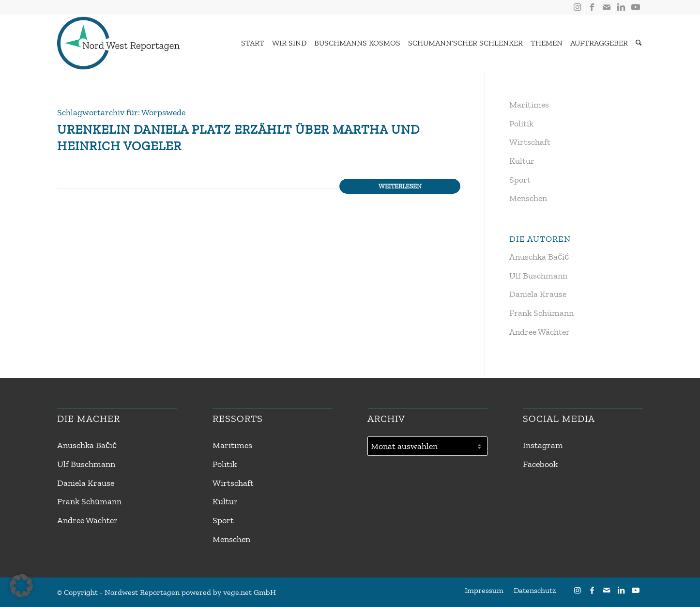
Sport (520, 180)
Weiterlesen (400, 186)
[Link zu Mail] (606, 7)
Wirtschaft (530, 142)
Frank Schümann (541, 313)
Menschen (528, 198)
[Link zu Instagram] (577, 7)
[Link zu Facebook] (592, 7)
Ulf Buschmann (538, 276)
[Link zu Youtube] (636, 7)
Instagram (543, 445)
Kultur (522, 161)
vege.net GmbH (250, 592)
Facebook (540, 464)
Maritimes (529, 105)
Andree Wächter (540, 332)
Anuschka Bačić (539, 257)
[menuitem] (250, 43)
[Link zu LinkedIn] (621, 7)
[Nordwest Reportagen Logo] (118, 43)
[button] (21, 586)
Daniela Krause (538, 294)
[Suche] (639, 43)
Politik (521, 124)
